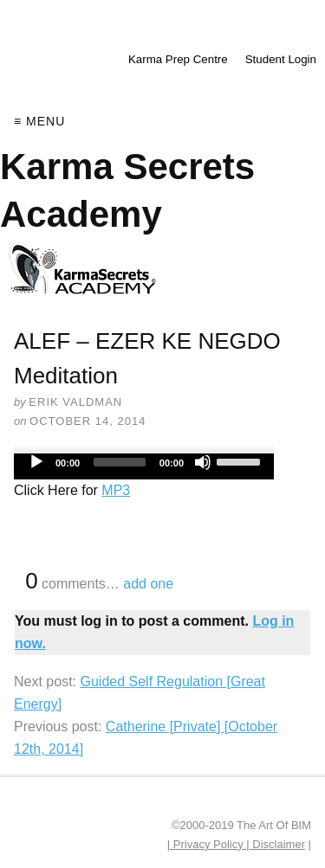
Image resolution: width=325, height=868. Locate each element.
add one (148, 584)
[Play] (36, 462)
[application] (144, 466)
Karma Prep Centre (178, 59)
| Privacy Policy (207, 844)
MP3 (116, 490)
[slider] (120, 462)
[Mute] (203, 462)
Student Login (281, 59)
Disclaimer (277, 844)
